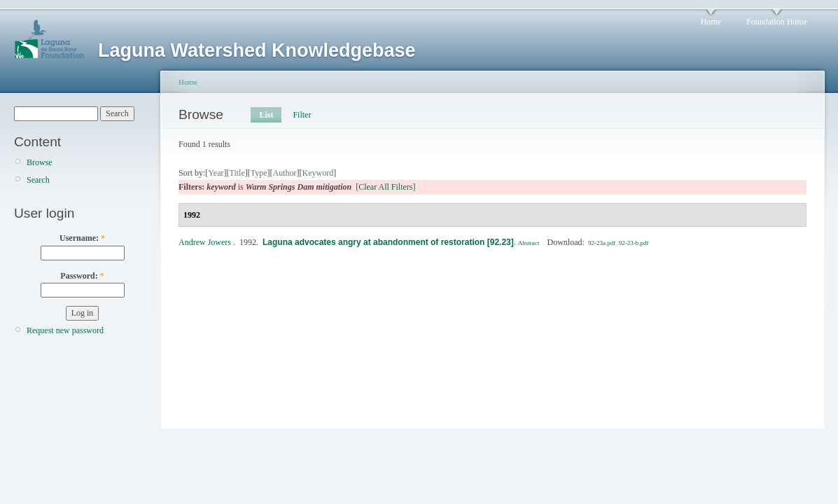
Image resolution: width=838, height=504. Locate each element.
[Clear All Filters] (385, 187)
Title (237, 173)
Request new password (65, 330)
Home (711, 22)
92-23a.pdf (602, 243)
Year (216, 173)
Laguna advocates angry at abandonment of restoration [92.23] (388, 242)
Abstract (529, 243)
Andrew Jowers (205, 242)
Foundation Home (777, 22)
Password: (82, 276)
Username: (82, 238)
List (266, 115)
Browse (40, 162)
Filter (302, 115)
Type (259, 173)
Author (285, 173)
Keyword (318, 173)
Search (38, 180)
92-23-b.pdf (634, 243)
